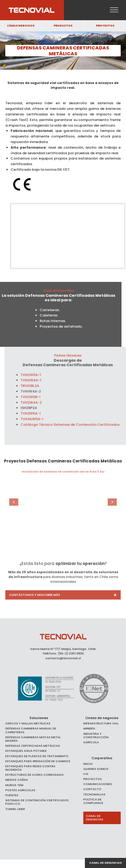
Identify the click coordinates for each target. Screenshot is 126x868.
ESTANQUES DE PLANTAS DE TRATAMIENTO (37, 756)
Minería (89, 729)
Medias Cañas (17, 780)
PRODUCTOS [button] (63, 26)
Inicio (88, 764)
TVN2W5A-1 (37, 375)
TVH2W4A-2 (38, 402)
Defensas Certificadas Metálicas (33, 746)
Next (106, 502)
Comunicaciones (98, 784)
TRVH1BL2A (36, 386)
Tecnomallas (94, 794)
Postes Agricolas (20, 790)
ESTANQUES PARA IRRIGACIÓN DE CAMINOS (38, 761)
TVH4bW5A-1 (38, 419)
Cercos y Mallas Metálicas (28, 723)
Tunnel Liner (15, 809)
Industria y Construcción (96, 736)
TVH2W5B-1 (37, 397)
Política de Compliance (93, 801)
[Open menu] (114, 10)
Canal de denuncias (105, 863)
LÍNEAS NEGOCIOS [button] (21, 26)
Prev (20, 502)
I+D (86, 774)
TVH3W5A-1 (37, 413)
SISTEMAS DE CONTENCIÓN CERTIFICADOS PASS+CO (37, 802)
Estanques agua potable (26, 751)
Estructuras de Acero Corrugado (34, 775)
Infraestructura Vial (101, 723)
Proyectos (93, 779)
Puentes (12, 795)
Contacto (92, 789)
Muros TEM (14, 785)
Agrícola (91, 742)
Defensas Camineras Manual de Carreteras (31, 730)
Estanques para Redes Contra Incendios (30, 768)
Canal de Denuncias (95, 818)
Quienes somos (96, 769)
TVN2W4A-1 (37, 380)
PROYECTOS (105, 26)
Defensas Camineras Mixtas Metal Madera (33, 739)
